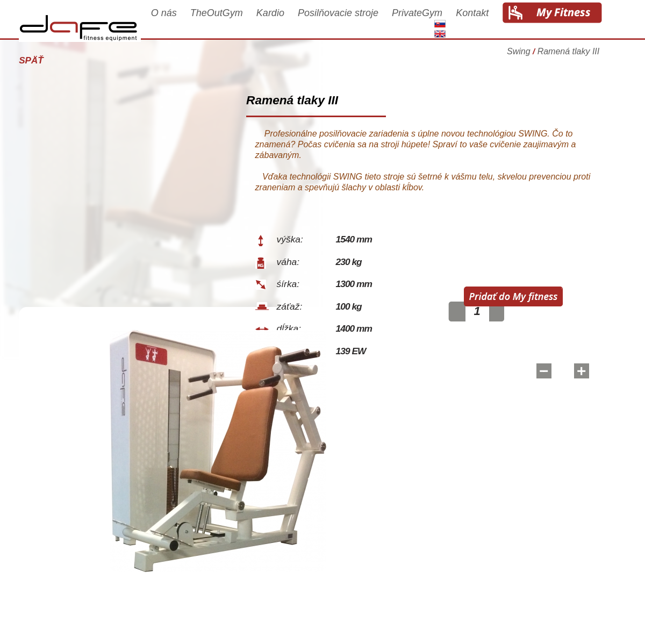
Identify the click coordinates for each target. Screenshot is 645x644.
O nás (171, 23)
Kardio (278, 23)
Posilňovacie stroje (346, 23)
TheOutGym (225, 23)
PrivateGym (425, 23)
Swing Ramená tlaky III (561, 56)
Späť (39, 60)
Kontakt (480, 23)
